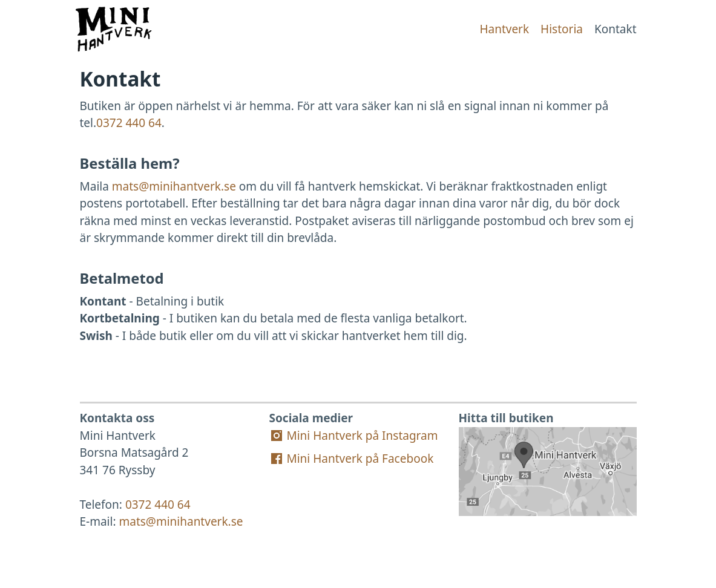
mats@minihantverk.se (174, 186)
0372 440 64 (129, 123)
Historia (562, 29)
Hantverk (504, 29)
